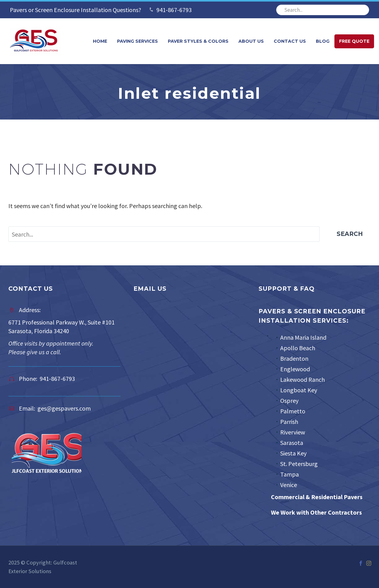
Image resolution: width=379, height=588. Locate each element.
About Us (251, 41)
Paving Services (137, 41)
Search (350, 234)
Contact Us (290, 41)
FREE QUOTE (354, 41)
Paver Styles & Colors (198, 41)
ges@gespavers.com (64, 408)
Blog (323, 41)
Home (100, 41)
